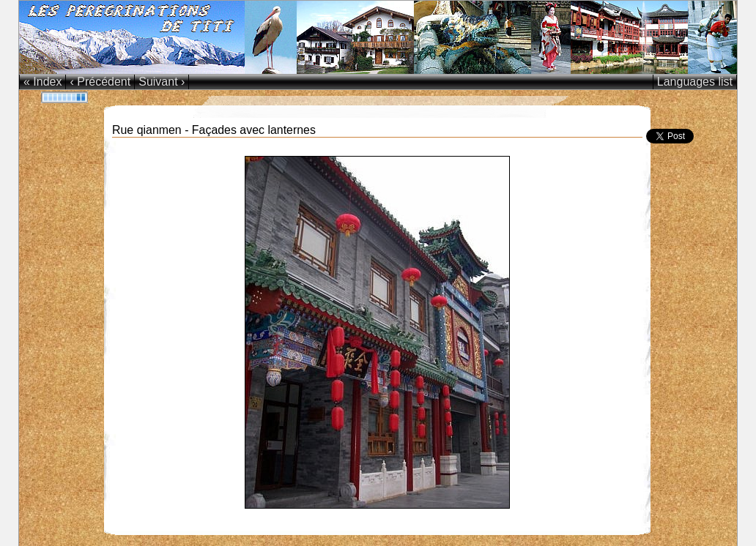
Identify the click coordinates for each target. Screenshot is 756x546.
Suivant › (162, 82)
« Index (42, 82)
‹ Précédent (100, 82)
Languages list (695, 82)
